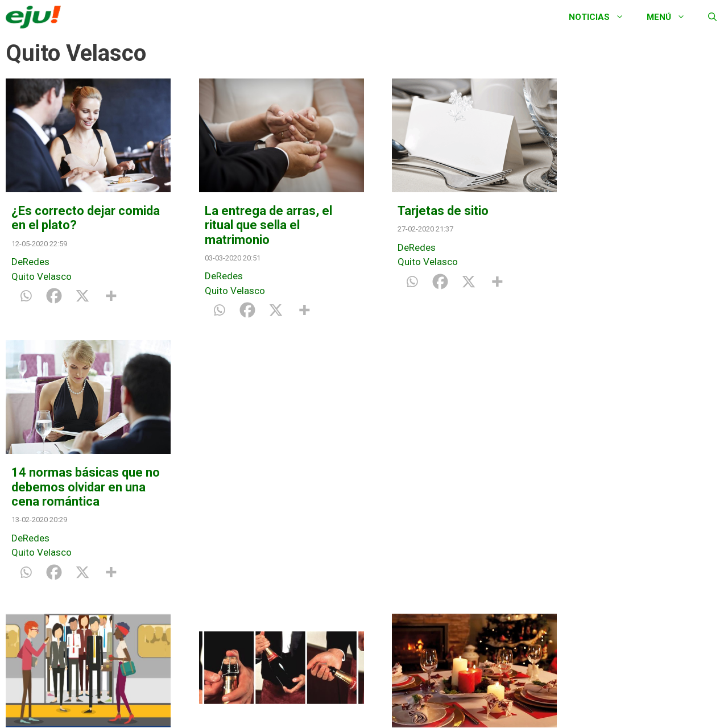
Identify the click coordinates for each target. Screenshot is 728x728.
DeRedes (30, 262)
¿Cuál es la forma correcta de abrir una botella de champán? (256, 498)
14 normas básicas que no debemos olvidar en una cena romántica (634, 225)
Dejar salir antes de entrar (66, 491)
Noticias (602, 17)
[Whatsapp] (26, 296)
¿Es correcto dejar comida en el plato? (66, 218)
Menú (672, 17)
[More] (111, 296)
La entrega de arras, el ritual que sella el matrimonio (261, 225)
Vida (578, 578)
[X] (82, 296)
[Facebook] (54, 296)
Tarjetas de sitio (429, 211)
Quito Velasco (42, 276)
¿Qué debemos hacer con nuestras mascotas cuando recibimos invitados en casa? (641, 505)
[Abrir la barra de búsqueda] (712, 17)
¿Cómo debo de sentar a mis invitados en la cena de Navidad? (453, 498)
